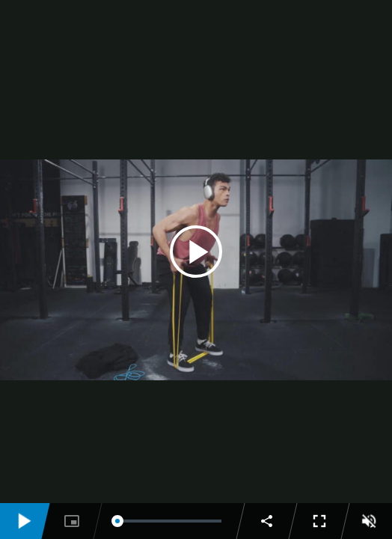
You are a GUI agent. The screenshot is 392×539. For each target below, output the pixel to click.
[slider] (169, 521)
